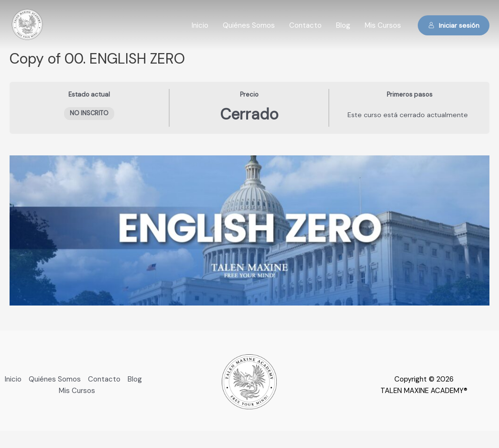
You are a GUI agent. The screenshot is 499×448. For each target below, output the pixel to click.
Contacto (305, 25)
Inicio (200, 25)
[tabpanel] (249, 230)
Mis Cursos (383, 25)
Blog (343, 25)
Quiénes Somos (249, 25)
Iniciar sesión (454, 25)
